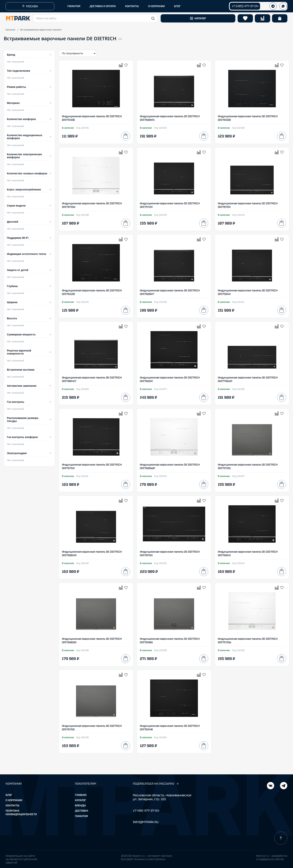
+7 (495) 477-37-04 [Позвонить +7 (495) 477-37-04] (245, 6)
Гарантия (81, 816)
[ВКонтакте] (284, 786)
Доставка (82, 811)
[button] (95, 18)
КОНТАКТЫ (132, 6)
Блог (9, 795)
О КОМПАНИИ (156, 6)
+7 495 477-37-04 (146, 811)
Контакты (12, 805)
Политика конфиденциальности (21, 812)
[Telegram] (271, 786)
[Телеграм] (273, 6)
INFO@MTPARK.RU (146, 822)
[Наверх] (281, 838)
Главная (81, 795)
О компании (14, 800)
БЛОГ (177, 6)
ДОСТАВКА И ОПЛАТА (103, 6)
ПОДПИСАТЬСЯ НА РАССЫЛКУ (156, 784)
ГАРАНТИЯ (74, 6)
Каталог (11, 30)
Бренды (80, 805)
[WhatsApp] (283, 6)
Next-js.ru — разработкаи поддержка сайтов (272, 858)
